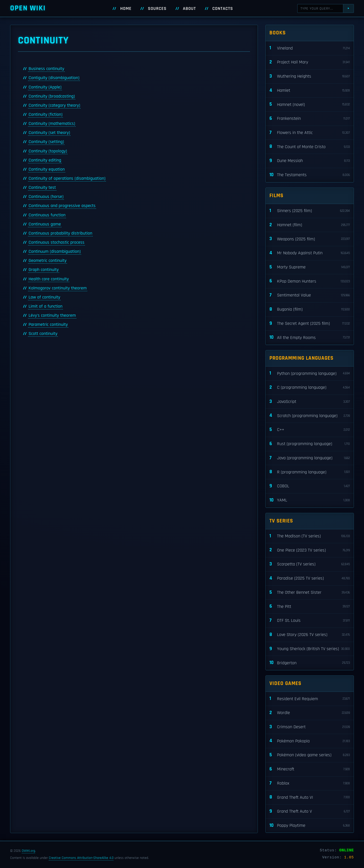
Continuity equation (47, 169)
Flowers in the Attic (310, 133)
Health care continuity (49, 279)
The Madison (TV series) (310, 536)
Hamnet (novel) (310, 105)
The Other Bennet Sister (310, 593)
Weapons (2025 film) (310, 239)
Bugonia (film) (310, 310)
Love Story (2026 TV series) (310, 635)
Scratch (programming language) (310, 416)
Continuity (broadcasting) (52, 96)
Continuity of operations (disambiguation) (67, 178)
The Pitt (310, 607)
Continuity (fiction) (45, 115)
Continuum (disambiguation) (55, 252)
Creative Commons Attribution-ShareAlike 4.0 (81, 858)
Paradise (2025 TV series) (310, 578)
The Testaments (310, 175)
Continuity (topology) (48, 151)
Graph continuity (44, 270)
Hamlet (310, 91)
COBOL (310, 486)
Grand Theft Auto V (310, 812)
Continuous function (47, 215)
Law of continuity (44, 297)
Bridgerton (310, 663)
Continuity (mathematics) (52, 124)
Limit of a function (45, 306)
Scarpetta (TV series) (310, 564)
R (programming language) (310, 472)
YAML (310, 500)
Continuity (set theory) (49, 133)
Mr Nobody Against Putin (310, 253)
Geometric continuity (48, 261)
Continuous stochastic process (56, 242)
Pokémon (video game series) (310, 755)
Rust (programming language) (310, 444)
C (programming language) (310, 388)
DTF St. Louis (310, 621)
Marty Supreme (310, 267)
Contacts (223, 9)
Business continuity (46, 69)
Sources (157, 9)
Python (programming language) (310, 373)
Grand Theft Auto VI (310, 797)
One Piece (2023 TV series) (310, 550)
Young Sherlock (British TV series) (310, 649)
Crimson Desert (310, 727)
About (190, 9)
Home (126, 9)
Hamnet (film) (310, 225)
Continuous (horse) (46, 197)
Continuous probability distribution (60, 233)
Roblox (310, 783)
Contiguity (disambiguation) (54, 78)
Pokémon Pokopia (310, 741)
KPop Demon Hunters (310, 281)
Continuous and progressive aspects (62, 206)
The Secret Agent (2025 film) (310, 324)
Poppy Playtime (310, 826)
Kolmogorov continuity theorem (58, 288)
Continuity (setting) (46, 142)
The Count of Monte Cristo (310, 147)
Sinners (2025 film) (310, 211)
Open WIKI (28, 8)
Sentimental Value (310, 295)
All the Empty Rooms (310, 338)
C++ (310, 430)
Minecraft (310, 769)
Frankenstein (310, 119)
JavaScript (310, 402)
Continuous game (45, 224)
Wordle (310, 713)
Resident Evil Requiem (310, 699)
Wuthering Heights (310, 76)
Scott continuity (43, 334)
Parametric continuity (48, 325)
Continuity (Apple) (45, 87)
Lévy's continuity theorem (52, 315)
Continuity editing (45, 160)
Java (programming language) (310, 458)
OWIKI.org (28, 851)
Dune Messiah (310, 161)
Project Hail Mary (310, 62)
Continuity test (42, 188)
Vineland (310, 48)
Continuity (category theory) (54, 105)
